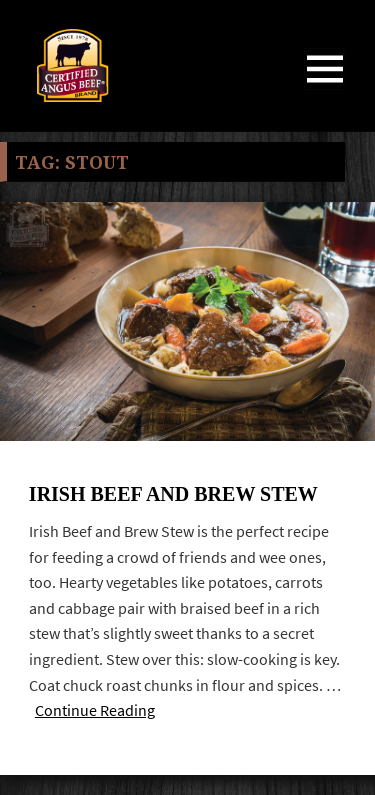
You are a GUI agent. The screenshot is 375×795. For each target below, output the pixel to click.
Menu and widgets (325, 89)
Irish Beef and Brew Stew (173, 494)
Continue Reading (95, 710)
